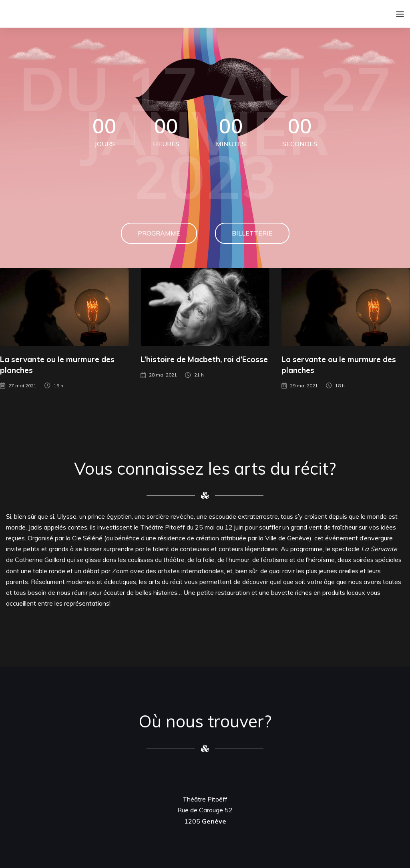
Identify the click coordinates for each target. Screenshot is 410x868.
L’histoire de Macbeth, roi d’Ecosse (204, 359)
